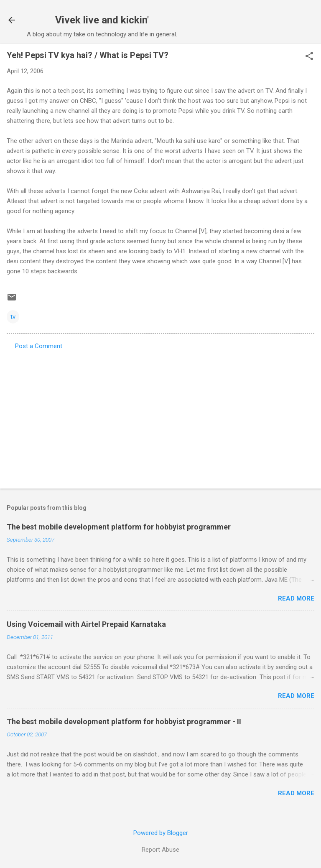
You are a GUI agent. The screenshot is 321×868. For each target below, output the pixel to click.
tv (13, 317)
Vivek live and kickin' (102, 20)
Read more (296, 598)
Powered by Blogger (161, 833)
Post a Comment (39, 346)
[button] (309, 57)
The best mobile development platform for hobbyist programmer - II (124, 722)
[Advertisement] (160, 417)
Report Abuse (160, 850)
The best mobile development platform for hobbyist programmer (119, 527)
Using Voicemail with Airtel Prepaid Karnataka (86, 624)
